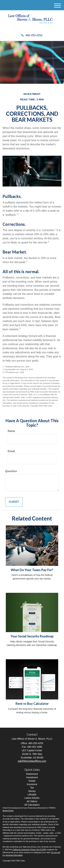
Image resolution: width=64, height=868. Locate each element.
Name (11, 431)
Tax (32, 788)
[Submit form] (14, 502)
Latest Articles (32, 798)
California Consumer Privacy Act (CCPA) (29, 850)
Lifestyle (32, 794)
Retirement (32, 774)
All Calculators (32, 805)
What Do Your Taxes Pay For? (32, 570)
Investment (32, 777)
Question (11, 471)
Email (11, 451)
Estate (32, 781)
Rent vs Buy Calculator (32, 704)
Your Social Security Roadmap (32, 636)
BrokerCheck (8, 811)
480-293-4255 (32, 35)
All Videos (32, 801)
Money (32, 791)
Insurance (32, 784)
